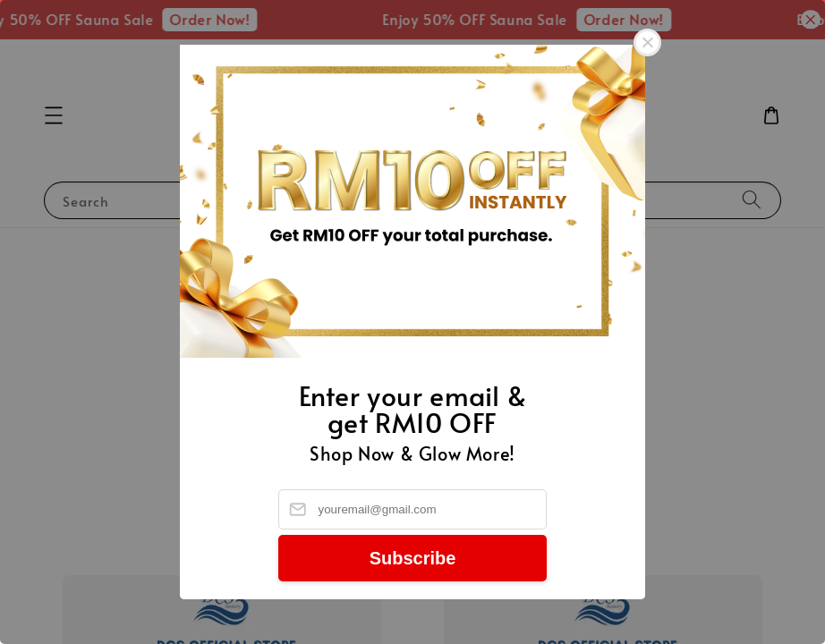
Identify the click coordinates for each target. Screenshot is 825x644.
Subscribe (413, 558)
